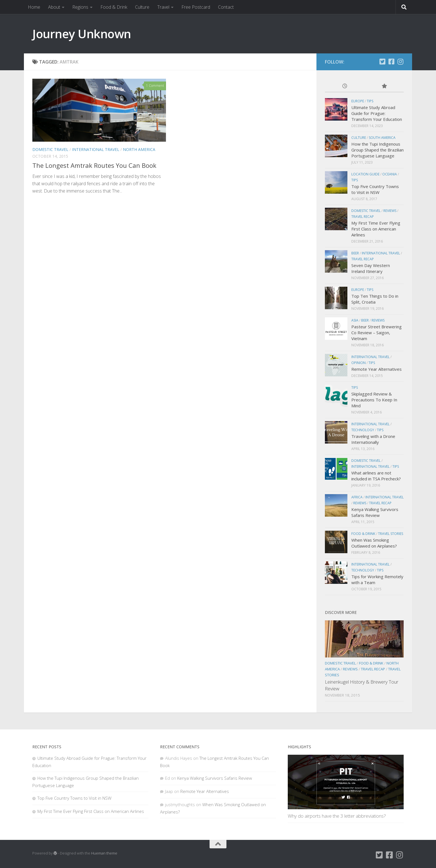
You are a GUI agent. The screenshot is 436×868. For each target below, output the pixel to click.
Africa (357, 497)
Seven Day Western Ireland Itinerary (371, 268)
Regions (80, 7)
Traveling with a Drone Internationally (373, 439)
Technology (363, 430)
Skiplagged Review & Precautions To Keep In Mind (374, 400)
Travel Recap (363, 217)
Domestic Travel (50, 149)
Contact (226, 7)
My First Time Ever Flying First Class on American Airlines (376, 229)
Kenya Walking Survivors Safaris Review (375, 512)
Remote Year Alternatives (377, 369)
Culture (142, 7)
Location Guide (365, 174)
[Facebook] (391, 62)
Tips (370, 101)
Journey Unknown (82, 34)
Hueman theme (104, 853)
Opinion (359, 363)
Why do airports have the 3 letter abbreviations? (337, 816)
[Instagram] (400, 62)
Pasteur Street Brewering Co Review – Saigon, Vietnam (377, 333)
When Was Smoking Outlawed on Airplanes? (374, 543)
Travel (163, 7)
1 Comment (155, 86)
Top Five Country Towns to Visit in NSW (375, 189)
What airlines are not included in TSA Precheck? (376, 476)
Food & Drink (114, 7)
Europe (358, 101)
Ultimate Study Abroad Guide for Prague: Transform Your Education (377, 113)
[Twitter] (382, 62)
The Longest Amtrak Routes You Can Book (94, 165)
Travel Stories (391, 534)
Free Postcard (196, 7)
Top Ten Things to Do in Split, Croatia (375, 299)
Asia (355, 320)
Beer (355, 253)
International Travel (96, 149)
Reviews (390, 211)
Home (34, 7)
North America (139, 149)
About (54, 7)
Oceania (390, 174)
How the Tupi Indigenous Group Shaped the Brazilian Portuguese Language (377, 150)
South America (382, 138)
